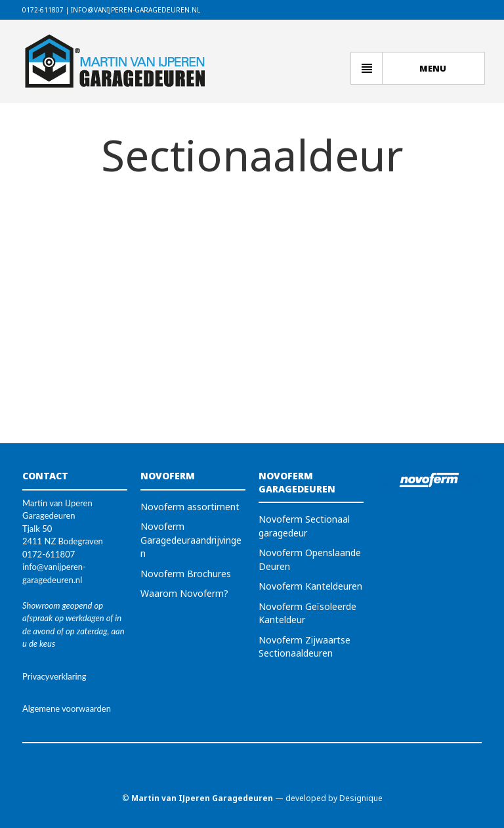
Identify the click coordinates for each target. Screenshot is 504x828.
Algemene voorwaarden (67, 708)
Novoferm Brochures (186, 574)
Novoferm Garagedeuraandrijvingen (191, 540)
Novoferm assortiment (190, 507)
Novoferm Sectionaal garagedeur (304, 526)
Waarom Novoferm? (184, 593)
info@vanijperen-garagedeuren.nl (136, 10)
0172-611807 (43, 10)
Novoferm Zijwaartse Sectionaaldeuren (304, 647)
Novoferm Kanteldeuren (310, 586)
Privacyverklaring (54, 676)
